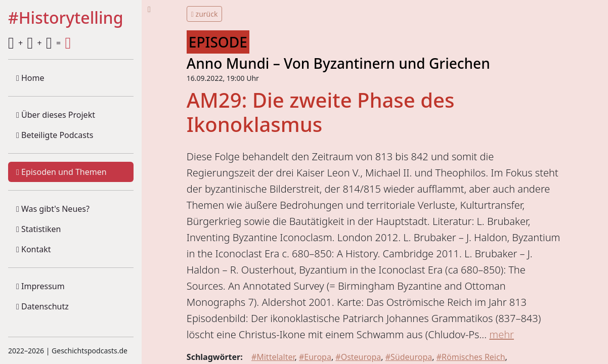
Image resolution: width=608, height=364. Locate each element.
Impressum (40, 286)
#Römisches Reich (471, 357)
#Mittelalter (273, 357)
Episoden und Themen (61, 172)
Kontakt (34, 249)
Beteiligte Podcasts (55, 135)
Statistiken (38, 229)
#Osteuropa (358, 357)
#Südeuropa (409, 357)
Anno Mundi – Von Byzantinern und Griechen (338, 63)
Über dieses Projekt (56, 115)
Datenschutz (42, 306)
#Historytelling (66, 18)
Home (30, 78)
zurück (205, 14)
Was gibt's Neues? (53, 209)
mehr (502, 334)
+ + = (39, 43)
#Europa (315, 357)
